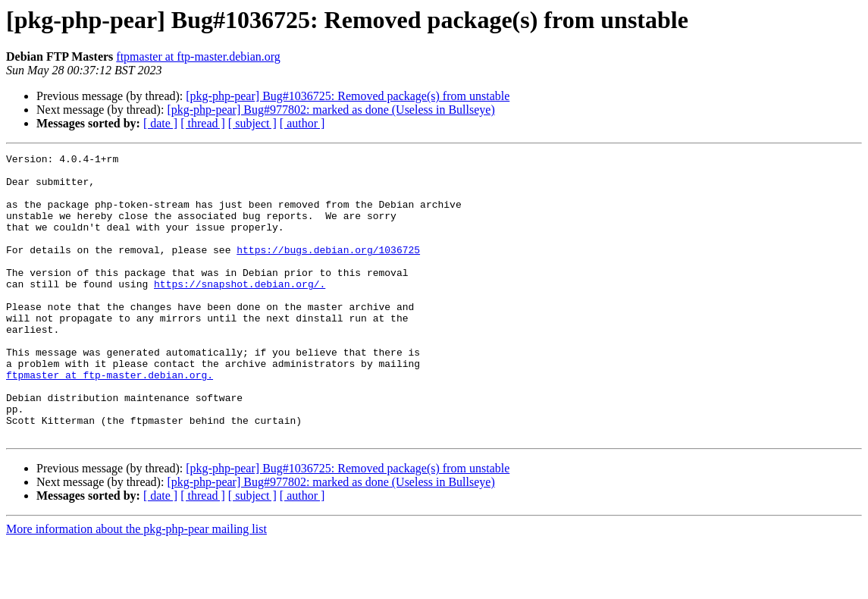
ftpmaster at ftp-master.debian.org (198, 56)
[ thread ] (203, 123)
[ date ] (160, 123)
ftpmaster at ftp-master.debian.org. (110, 420)
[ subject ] (252, 123)
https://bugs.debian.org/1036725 (328, 270)
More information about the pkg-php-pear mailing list (136, 586)
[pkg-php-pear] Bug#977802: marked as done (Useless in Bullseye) (331, 110)
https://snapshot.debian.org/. (240, 311)
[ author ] (302, 123)
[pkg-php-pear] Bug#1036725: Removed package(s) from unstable (348, 96)
